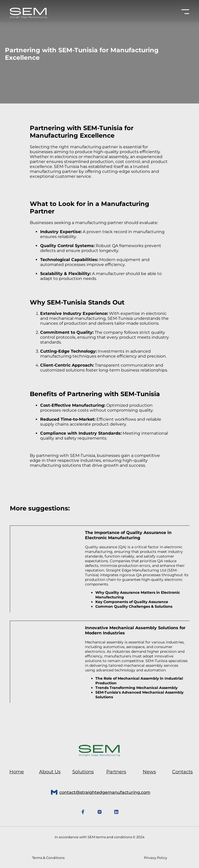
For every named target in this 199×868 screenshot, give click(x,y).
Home (17, 772)
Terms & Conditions (48, 858)
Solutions (83, 772)
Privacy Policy (156, 858)
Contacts (182, 772)
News (149, 772)
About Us (50, 772)
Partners (116, 772)
